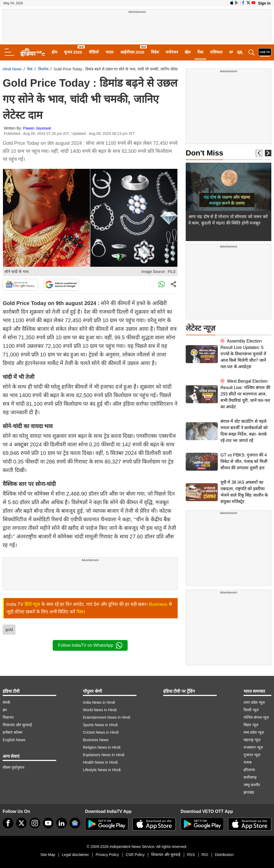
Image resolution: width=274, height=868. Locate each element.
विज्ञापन (8, 717)
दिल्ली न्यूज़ (251, 710)
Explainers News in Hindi (104, 755)
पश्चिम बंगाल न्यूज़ (256, 717)
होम (54, 52)
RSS (191, 855)
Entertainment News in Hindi (107, 717)
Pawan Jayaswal (37, 128)
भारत (109, 52)
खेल (188, 52)
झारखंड (249, 792)
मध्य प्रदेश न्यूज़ (254, 732)
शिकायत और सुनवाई (17, 725)
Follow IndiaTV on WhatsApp (90, 645)
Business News (96, 740)
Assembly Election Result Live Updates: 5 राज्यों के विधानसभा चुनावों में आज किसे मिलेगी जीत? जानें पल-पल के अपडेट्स (243, 354)
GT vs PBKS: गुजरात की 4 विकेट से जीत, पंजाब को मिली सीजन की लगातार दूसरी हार (244, 461)
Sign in (264, 3)
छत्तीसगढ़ (250, 777)
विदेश (155, 52)
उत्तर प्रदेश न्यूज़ (254, 702)
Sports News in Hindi (100, 725)
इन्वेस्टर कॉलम (12, 732)
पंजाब (248, 762)
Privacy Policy (107, 855)
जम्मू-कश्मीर (252, 785)
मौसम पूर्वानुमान (14, 767)
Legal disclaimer (75, 855)
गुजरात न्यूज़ (252, 755)
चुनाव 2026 (73, 52)
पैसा (200, 52)
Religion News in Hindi (102, 747)
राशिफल (216, 52)
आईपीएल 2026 (132, 52)
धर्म (231, 52)
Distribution (224, 855)
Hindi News (12, 69)
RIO (205, 855)
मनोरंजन (172, 52)
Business (158, 604)
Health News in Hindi (100, 762)
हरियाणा (249, 770)
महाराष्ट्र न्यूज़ (252, 740)
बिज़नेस (43, 69)
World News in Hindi (100, 710)
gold (9, 629)
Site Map (48, 855)
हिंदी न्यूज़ (33, 604)
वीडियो (94, 52)
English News (14, 740)
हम (5, 710)
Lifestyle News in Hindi (102, 770)
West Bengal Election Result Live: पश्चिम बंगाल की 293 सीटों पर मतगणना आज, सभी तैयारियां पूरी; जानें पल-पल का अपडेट (245, 394)
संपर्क (6, 702)
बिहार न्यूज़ (251, 725)
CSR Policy (135, 855)
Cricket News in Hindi (101, 732)
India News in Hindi (99, 702)
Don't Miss (204, 153)
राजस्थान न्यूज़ (253, 747)
